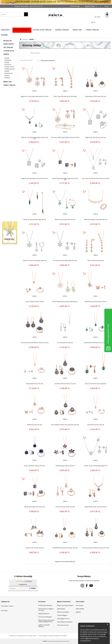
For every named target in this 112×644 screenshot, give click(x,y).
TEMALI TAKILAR (92, 30)
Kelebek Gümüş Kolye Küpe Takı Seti (96, 302)
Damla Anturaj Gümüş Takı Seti (65, 507)
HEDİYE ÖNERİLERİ (21, 30)
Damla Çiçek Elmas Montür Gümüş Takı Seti (96, 548)
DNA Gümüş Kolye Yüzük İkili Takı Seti (96, 220)
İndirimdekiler (80, 609)
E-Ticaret (49, 641)
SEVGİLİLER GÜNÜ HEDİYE (8, 42)
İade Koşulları (61, 609)
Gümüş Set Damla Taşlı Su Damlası (96, 384)
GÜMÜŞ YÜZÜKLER (8, 59)
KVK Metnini (21, 581)
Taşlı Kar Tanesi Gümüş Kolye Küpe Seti (35, 261)
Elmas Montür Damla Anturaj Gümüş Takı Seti (65, 425)
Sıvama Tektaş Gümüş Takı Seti (35, 302)
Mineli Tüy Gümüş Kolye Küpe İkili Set (35, 220)
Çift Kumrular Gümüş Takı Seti (35, 548)
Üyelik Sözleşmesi (44, 614)
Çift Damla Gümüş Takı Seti (96, 425)
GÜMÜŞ (6, 54)
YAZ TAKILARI (8, 47)
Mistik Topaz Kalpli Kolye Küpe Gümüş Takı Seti (65, 179)
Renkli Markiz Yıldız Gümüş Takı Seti (96, 507)
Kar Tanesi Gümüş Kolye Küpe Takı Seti (65, 261)
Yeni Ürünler (80, 605)
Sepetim (78, 612)
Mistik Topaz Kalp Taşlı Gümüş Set (35, 507)
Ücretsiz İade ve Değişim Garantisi (46, 609)
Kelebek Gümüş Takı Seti (35, 425)
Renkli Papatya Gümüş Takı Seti (65, 466)
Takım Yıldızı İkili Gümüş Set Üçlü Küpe (65, 96)
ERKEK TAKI (77, 30)
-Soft (45, 641)
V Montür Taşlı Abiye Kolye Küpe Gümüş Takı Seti (35, 138)
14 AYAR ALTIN (9, 51)
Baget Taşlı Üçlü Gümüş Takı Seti (96, 137)
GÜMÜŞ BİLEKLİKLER (8, 72)
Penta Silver (35, 53)
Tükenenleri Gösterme (46, 61)
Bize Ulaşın (4, 611)
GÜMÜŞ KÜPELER (7, 77)
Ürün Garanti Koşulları (45, 617)
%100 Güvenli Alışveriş (45, 605)
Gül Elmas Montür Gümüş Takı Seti (65, 384)
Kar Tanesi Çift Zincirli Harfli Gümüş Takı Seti (96, 178)
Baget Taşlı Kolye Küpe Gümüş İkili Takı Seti (35, 178)
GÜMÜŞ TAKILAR (62, 30)
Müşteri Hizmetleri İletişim (65, 605)
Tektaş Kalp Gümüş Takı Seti (35, 384)
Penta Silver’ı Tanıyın (7, 606)
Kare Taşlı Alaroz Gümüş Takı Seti (35, 466)
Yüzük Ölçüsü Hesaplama (65, 622)
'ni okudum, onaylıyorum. (21, 582)
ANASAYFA (5, 30)
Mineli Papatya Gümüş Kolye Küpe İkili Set (65, 302)
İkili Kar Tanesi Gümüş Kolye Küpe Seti (96, 466)
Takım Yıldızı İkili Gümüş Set (96, 261)
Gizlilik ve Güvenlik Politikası (44, 626)
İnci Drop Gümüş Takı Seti (65, 343)
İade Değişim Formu (63, 619)
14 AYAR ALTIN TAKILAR (42, 30)
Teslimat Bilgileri (62, 615)
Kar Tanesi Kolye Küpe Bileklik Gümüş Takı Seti (65, 137)
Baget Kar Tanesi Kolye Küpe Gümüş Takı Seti (35, 96)
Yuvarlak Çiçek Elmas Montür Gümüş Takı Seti (35, 343)
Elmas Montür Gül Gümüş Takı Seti (96, 96)
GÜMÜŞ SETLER (9, 67)
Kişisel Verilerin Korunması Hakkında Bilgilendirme (46, 621)
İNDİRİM (4, 35)
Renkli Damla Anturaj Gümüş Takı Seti (96, 343)
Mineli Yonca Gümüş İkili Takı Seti (65, 220)
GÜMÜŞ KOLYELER (8, 64)
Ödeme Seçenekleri (63, 612)
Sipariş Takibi (90, 6)
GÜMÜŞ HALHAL (10, 69)
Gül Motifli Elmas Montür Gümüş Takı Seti (65, 548)
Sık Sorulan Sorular (63, 625)
